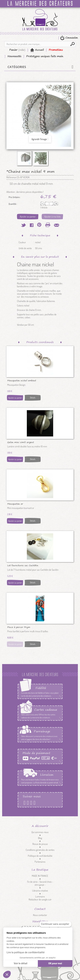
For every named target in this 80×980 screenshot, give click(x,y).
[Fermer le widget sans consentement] (55, 924)
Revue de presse (40, 844)
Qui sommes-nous (40, 832)
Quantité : (13, 204)
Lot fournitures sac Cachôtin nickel (23, 565)
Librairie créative (40, 891)
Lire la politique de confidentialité (26, 952)
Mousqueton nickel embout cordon (22, 380)
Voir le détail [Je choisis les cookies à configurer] (20, 963)
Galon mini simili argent (21, 442)
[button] (7, 974)
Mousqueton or (15, 504)
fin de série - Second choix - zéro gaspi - (40, 883)
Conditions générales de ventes (40, 850)
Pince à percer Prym (19, 627)
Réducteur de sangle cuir (40, 899)
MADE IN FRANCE (40, 876)
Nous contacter (40, 915)
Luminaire (40, 896)
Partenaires (40, 862)
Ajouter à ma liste (52, 217)
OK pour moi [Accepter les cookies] (55, 963)
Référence (11, 177)
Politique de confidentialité (40, 856)
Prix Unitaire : (14, 197)
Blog (40, 838)
